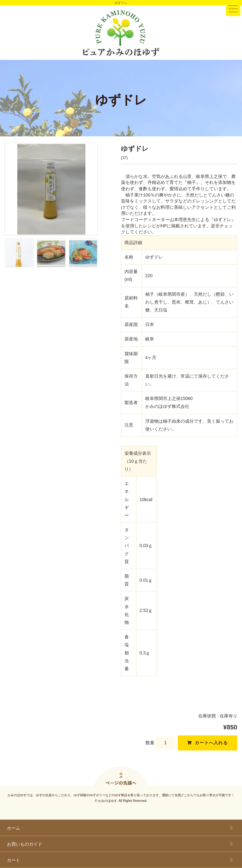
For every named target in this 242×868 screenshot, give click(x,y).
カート (14, 860)
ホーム (14, 828)
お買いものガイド (25, 844)
